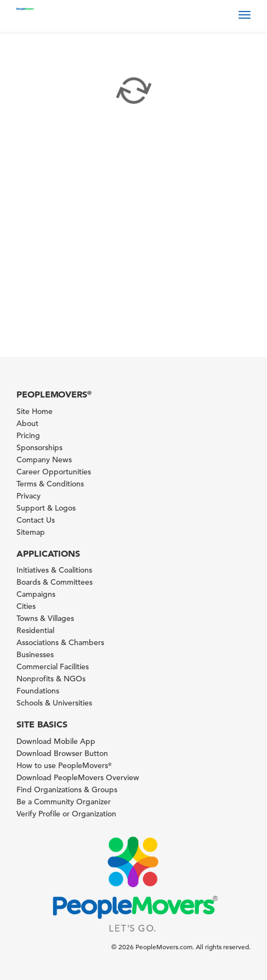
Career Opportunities (54, 472)
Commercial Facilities (53, 667)
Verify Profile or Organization (66, 814)
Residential (35, 630)
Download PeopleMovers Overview (78, 777)
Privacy (29, 496)
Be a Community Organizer (64, 802)
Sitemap (31, 532)
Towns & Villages (45, 618)
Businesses (35, 654)
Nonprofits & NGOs (51, 679)
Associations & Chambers (60, 642)
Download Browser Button (62, 753)
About (27, 423)
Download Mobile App (56, 741)
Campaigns (36, 594)
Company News (44, 460)
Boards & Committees (55, 582)
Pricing (28, 435)
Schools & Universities (54, 703)
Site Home (35, 411)
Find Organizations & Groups (67, 789)
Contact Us (36, 520)
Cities (26, 606)
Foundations (38, 691)
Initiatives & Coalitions (54, 570)
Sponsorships (39, 447)
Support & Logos (46, 508)
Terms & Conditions (50, 484)
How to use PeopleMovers (64, 765)
